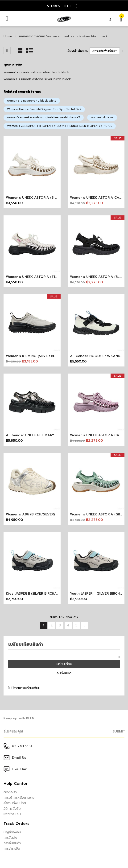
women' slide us (102, 117)
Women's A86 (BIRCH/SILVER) (30, 514)
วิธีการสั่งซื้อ (12, 809)
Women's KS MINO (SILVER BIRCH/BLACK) (40, 356)
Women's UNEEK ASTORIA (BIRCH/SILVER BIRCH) (46, 198)
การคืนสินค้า (12, 843)
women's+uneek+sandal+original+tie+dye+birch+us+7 (44, 117)
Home (8, 36)
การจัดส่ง (10, 838)
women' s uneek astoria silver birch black (36, 72)
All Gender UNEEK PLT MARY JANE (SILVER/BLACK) (48, 435)
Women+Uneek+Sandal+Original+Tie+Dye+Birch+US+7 (44, 109)
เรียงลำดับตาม (77, 51)
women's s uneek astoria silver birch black (37, 79)
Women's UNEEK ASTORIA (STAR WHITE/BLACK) (46, 277)
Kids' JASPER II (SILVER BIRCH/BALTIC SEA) (41, 594)
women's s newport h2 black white (32, 101)
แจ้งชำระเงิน (12, 814)
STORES (53, 6)
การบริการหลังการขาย (19, 798)
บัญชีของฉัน (12, 832)
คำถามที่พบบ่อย (15, 803)
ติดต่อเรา (10, 792)
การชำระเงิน (12, 849)
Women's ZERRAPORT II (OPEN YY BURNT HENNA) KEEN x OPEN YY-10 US (60, 126)
